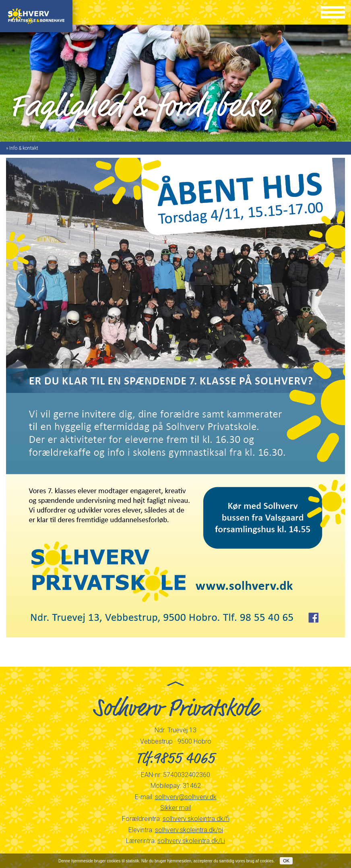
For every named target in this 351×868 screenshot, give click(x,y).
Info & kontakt (24, 148)
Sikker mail (175, 808)
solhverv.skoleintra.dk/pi (189, 830)
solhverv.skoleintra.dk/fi (196, 819)
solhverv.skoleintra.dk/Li (191, 841)
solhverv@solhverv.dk (186, 797)
